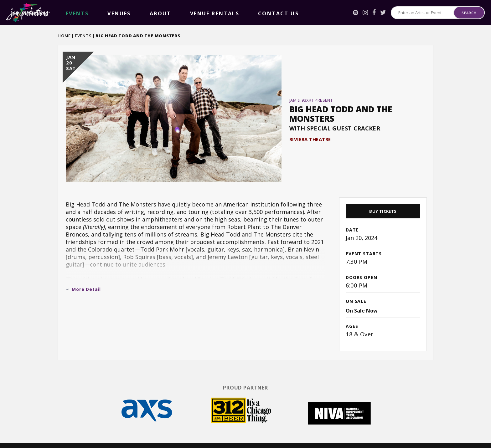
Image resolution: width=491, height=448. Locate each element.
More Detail (83, 275)
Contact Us (178, 13)
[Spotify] (356, 13)
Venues (89, 13)
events (67, 13)
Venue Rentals (141, 13)
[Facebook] (374, 13)
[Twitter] (383, 13)
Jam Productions (28, 13)
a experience (454, 436)
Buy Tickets (383, 197)
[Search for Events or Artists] (422, 13)
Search (469, 13)
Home (64, 36)
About (110, 13)
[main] (246, 195)
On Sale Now (362, 297)
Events (83, 36)
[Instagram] (365, 13)
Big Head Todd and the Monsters (341, 107)
